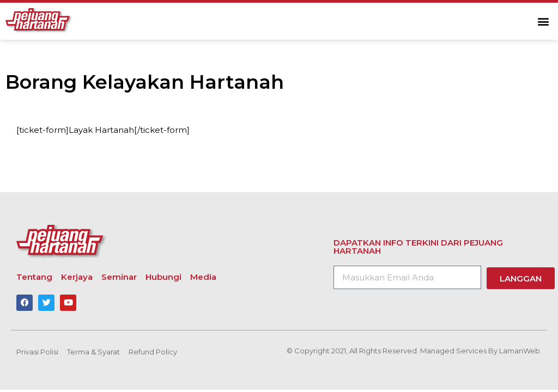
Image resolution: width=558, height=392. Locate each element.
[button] (544, 22)
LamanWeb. (520, 351)
